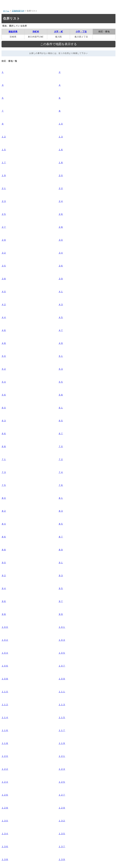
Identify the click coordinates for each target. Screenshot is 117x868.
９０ (4, 563)
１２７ (62, 795)
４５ (61, 317)
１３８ (5, 859)
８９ (61, 550)
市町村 (36, 32)
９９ (61, 614)
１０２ (5, 640)
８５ (61, 524)
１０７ (62, 666)
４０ (4, 292)
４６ (4, 330)
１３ (61, 137)
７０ (61, 446)
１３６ (5, 846)
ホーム (6, 11)
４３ (61, 304)
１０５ (62, 653)
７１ (4, 459)
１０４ (5, 653)
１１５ (62, 717)
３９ (61, 279)
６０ (4, 408)
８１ (61, 498)
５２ (4, 369)
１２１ (62, 756)
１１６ (5, 730)
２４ (61, 201)
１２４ (5, 782)
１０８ (5, 679)
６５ (61, 421)
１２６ (5, 795)
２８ (61, 227)
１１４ (5, 717)
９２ (4, 575)
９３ (61, 575)
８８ (4, 550)
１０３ (62, 640)
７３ (4, 472)
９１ (61, 563)
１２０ (5, 756)
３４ (61, 253)
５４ (4, 382)
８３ (61, 511)
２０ (61, 175)
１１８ (5, 743)
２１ (4, 188)
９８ (4, 614)
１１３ (62, 704)
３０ (61, 240)
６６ (4, 433)
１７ (4, 162)
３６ (61, 266)
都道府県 (13, 32)
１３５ (62, 834)
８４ (4, 524)
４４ (4, 317)
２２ (61, 188)
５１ (61, 356)
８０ (4, 498)
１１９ (62, 743)
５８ (61, 395)
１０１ (62, 627)
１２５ (62, 782)
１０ (61, 124)
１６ (61, 150)
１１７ (62, 730)
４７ (61, 330)
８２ (4, 511)
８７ (61, 537)
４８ (4, 343)
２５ (4, 214)
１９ (4, 175)
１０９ (62, 679)
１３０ (5, 821)
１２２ (5, 769)
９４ (4, 588)
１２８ (5, 808)
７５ (4, 485)
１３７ (62, 846)
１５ (4, 150)
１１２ (5, 704)
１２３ (62, 769)
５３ (61, 369)
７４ (61, 472)
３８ (4, 279)
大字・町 (59, 32)
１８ (61, 162)
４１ (61, 292)
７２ (61, 459)
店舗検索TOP (18, 11)
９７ (61, 601)
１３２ (62, 821)
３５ (4, 266)
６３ (4, 421)
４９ (61, 343)
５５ (61, 382)
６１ (61, 408)
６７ (61, 433)
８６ (4, 537)
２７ (4, 227)
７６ (61, 485)
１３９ (62, 859)
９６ (4, 601)
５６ (4, 395)
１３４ (5, 834)
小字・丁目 (81, 32)
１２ (4, 137)
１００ (5, 627)
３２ (4, 253)
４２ (4, 304)
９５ (61, 588)
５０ (4, 356)
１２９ (62, 808)
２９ (4, 240)
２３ (4, 201)
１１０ (5, 692)
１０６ (5, 666)
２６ (61, 214)
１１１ (62, 692)
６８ (4, 446)
